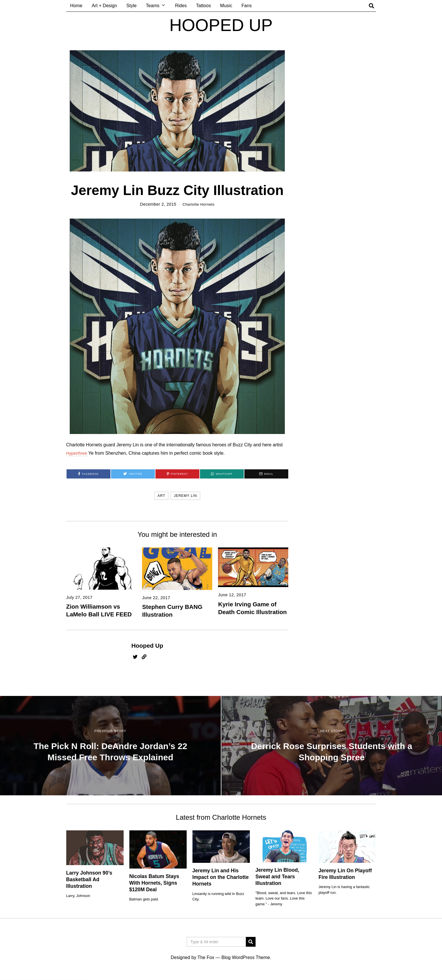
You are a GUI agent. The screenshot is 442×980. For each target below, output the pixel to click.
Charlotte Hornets (198, 204)
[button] (251, 942)
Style (132, 6)
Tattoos (204, 6)
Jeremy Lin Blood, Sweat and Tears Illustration (278, 877)
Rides (181, 6)
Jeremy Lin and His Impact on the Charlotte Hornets (221, 877)
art (161, 496)
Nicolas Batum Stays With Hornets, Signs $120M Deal (154, 883)
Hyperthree (78, 453)
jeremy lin (185, 496)
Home (76, 6)
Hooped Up (147, 646)
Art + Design (104, 6)
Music (226, 6)
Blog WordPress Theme (246, 957)
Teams (153, 6)
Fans (247, 6)
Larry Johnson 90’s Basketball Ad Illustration (89, 879)
